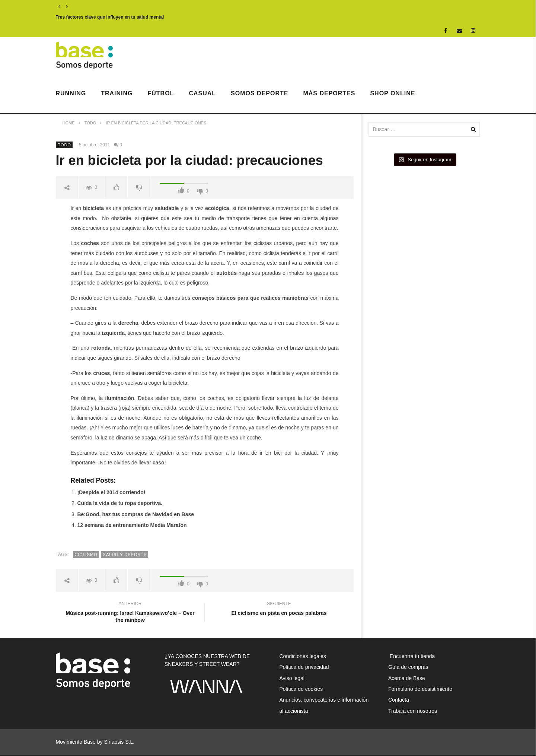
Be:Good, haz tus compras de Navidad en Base (136, 514)
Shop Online (393, 93)
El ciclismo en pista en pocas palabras (279, 609)
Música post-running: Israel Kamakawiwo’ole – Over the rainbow (130, 613)
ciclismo (86, 555)
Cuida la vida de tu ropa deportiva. (120, 503)
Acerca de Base (407, 678)
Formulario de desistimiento (420, 689)
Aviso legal (292, 678)
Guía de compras (408, 667)
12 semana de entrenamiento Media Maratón (132, 525)
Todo (65, 145)
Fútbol (161, 93)
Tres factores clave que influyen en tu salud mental (110, 17)
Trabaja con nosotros (413, 711)
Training (117, 93)
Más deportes (329, 93)
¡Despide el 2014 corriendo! (111, 492)
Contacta (399, 700)
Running (71, 93)
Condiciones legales (303, 656)
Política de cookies (301, 689)
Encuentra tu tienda (411, 656)
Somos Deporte (259, 93)
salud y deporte (125, 555)
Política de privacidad (304, 667)
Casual (202, 93)
